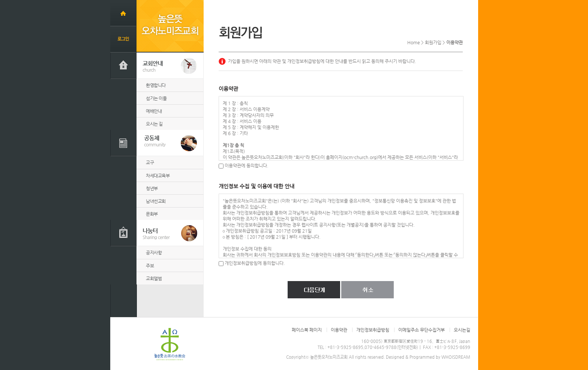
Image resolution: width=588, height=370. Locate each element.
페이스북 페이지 (307, 330)
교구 (150, 162)
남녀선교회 (156, 201)
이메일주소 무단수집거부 (421, 330)
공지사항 (154, 253)
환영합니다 (156, 85)
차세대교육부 (158, 176)
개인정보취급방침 (373, 330)
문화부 (152, 214)
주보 (150, 266)
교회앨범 (154, 278)
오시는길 (462, 330)
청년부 (152, 188)
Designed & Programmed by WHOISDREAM (428, 357)
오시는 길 (154, 124)
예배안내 (154, 111)
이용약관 (339, 330)
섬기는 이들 (156, 98)
